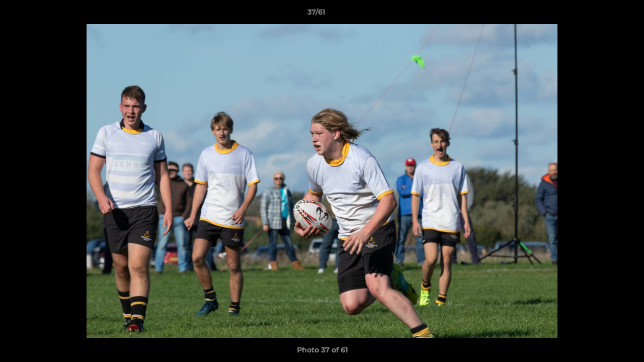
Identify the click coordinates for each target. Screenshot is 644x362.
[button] (602, 15)
